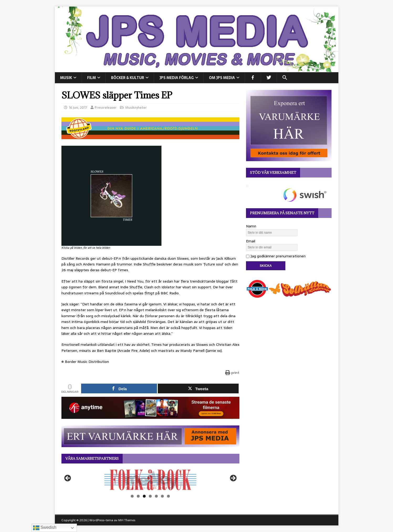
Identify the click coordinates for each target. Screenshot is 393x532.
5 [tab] (156, 496)
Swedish (45, 528)
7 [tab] (168, 496)
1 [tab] (132, 496)
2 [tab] (138, 496)
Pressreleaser (106, 108)
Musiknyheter (136, 108)
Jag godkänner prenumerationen (276, 256)
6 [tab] (162, 496)
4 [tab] (150, 496)
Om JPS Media (222, 78)
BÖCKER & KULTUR (128, 78)
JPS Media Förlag (177, 78)
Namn (251, 226)
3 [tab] (144, 496)
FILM (91, 78)
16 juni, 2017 (78, 108)
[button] (285, 78)
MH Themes (127, 520)
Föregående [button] (68, 478)
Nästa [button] (233, 478)
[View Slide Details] (150, 480)
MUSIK (66, 78)
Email (251, 241)
